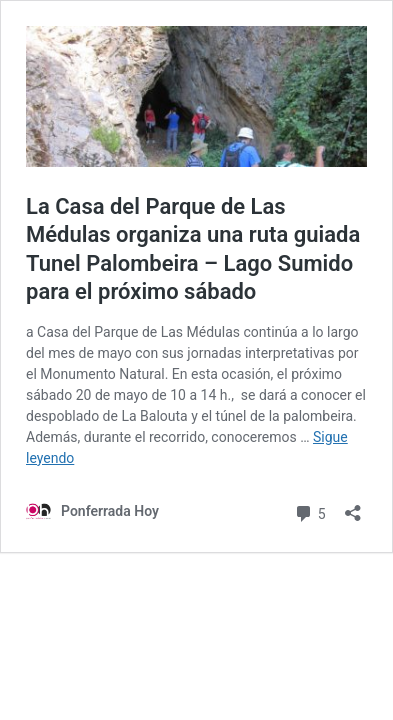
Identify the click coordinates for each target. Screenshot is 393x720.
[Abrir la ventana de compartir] (353, 506)
